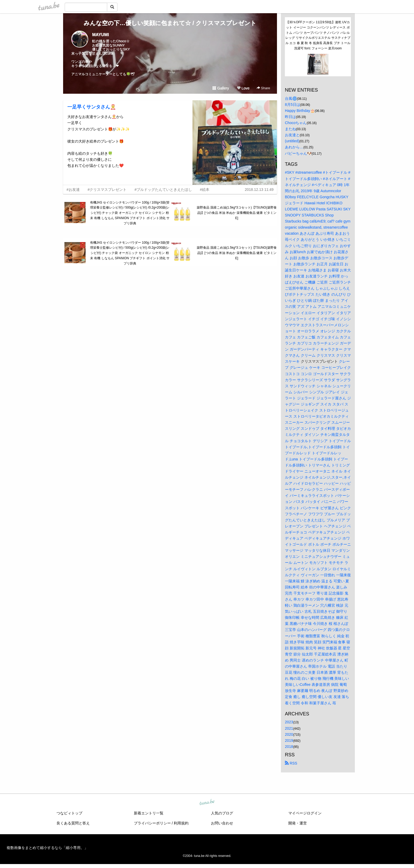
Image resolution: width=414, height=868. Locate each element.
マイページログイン (305, 813)
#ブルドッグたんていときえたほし (163, 190)
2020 (289, 734)
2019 (289, 740)
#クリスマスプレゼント (107, 190)
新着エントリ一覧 (149, 813)
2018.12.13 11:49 (259, 190)
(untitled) (292, 141)
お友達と (292, 135)
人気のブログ (222, 813)
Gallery (221, 88)
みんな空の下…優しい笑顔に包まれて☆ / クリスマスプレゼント (170, 23)
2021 (289, 728)
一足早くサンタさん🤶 (92, 107)
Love (243, 88)
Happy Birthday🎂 (300, 111)
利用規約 (181, 823)
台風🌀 (291, 98)
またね (290, 129)
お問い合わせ (222, 823)
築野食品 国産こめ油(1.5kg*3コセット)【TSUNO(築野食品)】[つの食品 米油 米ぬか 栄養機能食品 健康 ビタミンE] (237, 213)
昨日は (290, 117)
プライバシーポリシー (152, 823)
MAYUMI (100, 35)
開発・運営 (298, 823)
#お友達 (73, 190)
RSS (291, 763)
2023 (289, 722)
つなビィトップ (69, 813)
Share (263, 88)
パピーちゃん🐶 (298, 153)
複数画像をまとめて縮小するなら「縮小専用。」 (47, 848)
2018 (289, 747)
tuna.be (207, 802)
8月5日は (293, 105)
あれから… (294, 147)
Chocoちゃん (296, 123)
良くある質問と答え (73, 823)
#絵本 (205, 190)
